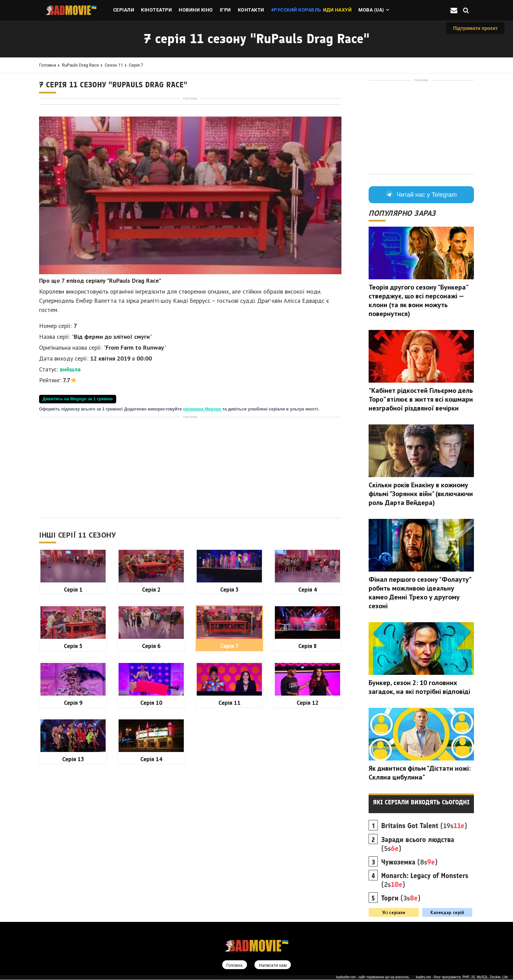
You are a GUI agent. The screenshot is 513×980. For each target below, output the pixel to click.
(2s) (425, 880)
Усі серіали (394, 912)
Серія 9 (73, 798)
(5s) (418, 844)
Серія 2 (151, 685)
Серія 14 (151, 854)
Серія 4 (308, 685)
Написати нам (273, 965)
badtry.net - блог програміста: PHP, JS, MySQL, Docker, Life (462, 978)
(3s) (401, 898)
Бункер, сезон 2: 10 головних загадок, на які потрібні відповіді (419, 687)
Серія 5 (73, 741)
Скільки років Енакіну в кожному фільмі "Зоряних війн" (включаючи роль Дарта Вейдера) (421, 494)
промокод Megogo (203, 504)
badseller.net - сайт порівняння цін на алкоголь (373, 978)
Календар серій (447, 912)
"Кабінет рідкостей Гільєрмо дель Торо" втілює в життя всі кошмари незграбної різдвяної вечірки (421, 399)
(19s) (424, 826)
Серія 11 (229, 798)
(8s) (409, 862)
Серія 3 (229, 685)
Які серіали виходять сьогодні (421, 802)
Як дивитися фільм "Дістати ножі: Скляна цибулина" (420, 773)
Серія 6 (151, 741)
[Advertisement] (190, 149)
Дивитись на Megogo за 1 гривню (78, 494)
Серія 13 (73, 854)
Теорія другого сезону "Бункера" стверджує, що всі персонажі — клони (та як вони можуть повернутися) (418, 300)
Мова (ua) (371, 10)
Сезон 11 (114, 65)
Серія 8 (308, 741)
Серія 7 (136, 65)
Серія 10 (151, 798)
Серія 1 (73, 685)
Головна (48, 65)
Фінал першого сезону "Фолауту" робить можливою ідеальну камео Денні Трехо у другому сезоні (420, 593)
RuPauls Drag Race (80, 65)
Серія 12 (308, 798)
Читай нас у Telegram (421, 195)
